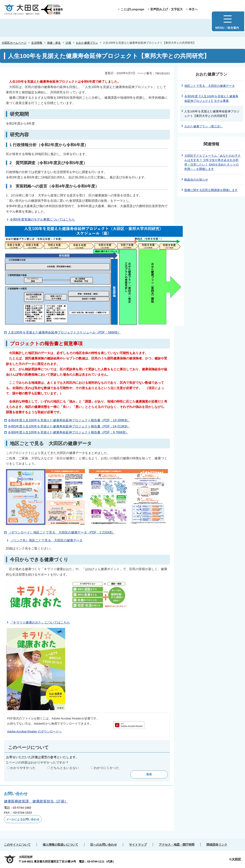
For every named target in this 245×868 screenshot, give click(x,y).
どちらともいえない (65, 768)
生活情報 (37, 43)
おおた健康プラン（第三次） (204, 126)
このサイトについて (17, 845)
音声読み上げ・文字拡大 (166, 9)
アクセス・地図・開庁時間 (177, 845)
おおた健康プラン (87, 43)
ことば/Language (132, 9)
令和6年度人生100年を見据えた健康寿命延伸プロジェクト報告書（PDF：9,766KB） (68, 432)
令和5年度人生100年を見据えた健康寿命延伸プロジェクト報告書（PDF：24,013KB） (69, 426)
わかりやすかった (23, 768)
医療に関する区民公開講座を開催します (211, 190)
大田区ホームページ (14, 43)
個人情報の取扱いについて (60, 845)
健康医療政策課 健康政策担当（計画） (36, 801)
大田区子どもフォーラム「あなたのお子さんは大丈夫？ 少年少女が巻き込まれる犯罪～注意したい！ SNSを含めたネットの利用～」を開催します (212, 162)
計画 (68, 43)
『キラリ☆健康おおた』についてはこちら (40, 622)
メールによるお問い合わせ (23, 819)
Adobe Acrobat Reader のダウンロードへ (34, 731)
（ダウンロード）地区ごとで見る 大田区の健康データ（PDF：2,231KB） (61, 532)
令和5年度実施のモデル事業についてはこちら (42, 219)
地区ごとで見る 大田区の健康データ (210, 86)
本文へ (193, 9)
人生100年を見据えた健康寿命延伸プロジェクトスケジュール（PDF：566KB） (64, 332)
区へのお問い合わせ (104, 845)
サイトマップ (138, 845)
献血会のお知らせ (196, 180)
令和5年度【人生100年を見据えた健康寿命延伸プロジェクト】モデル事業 (211, 99)
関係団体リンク (217, 845)
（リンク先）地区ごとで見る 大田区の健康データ (46, 540)
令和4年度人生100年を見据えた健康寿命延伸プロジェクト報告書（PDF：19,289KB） (69, 420)
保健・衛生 (54, 43)
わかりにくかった (106, 768)
